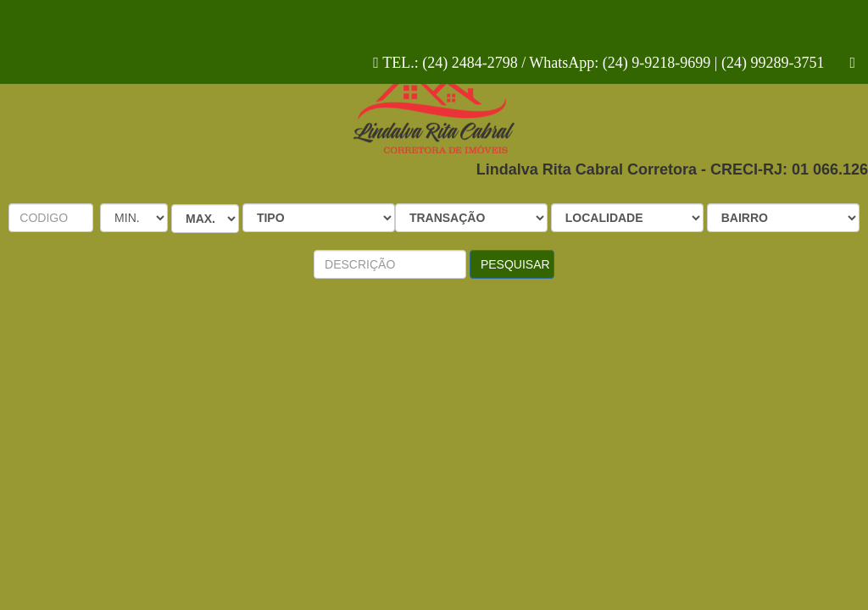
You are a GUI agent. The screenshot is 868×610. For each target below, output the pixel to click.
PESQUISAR (515, 264)
